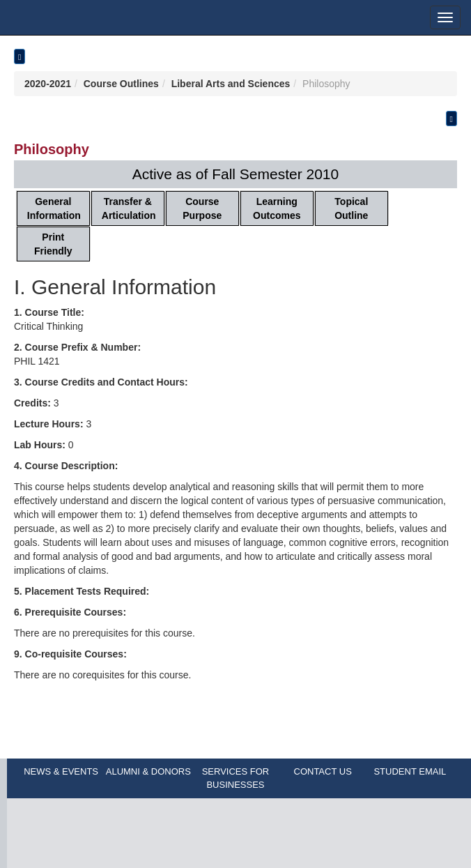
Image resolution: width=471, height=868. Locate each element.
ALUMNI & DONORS (148, 771)
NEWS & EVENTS (61, 771)
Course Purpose (202, 208)
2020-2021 (48, 84)
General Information (54, 208)
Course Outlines (121, 84)
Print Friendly (53, 244)
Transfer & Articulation (129, 208)
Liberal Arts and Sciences (231, 84)
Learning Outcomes (277, 208)
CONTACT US (323, 771)
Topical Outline (351, 208)
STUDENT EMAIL (410, 771)
